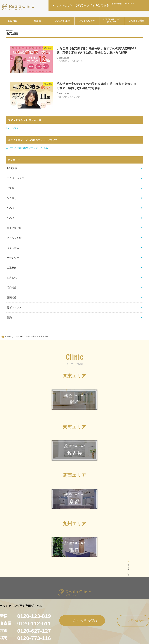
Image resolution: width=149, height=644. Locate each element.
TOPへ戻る (12, 128)
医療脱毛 (12, 278)
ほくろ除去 (13, 248)
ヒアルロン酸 (14, 238)
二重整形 (12, 268)
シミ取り (12, 198)
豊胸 (9, 317)
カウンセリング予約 (82, 620)
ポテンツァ (13, 258)
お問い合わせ (133, 621)
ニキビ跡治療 (14, 228)
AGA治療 (12, 168)
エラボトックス (15, 178)
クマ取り (12, 188)
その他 (10, 208)
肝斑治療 (12, 297)
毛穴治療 (12, 288)
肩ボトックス (14, 307)
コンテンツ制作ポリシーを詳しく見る (27, 148)
